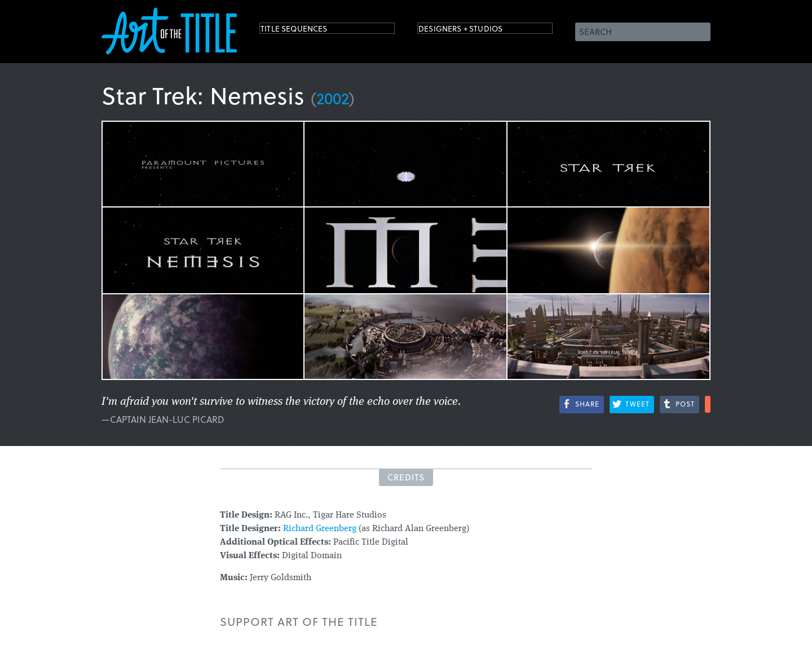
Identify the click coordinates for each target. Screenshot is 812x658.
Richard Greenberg (320, 529)
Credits (406, 477)
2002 (333, 98)
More (708, 404)
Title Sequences (307, 31)
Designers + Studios (477, 31)
